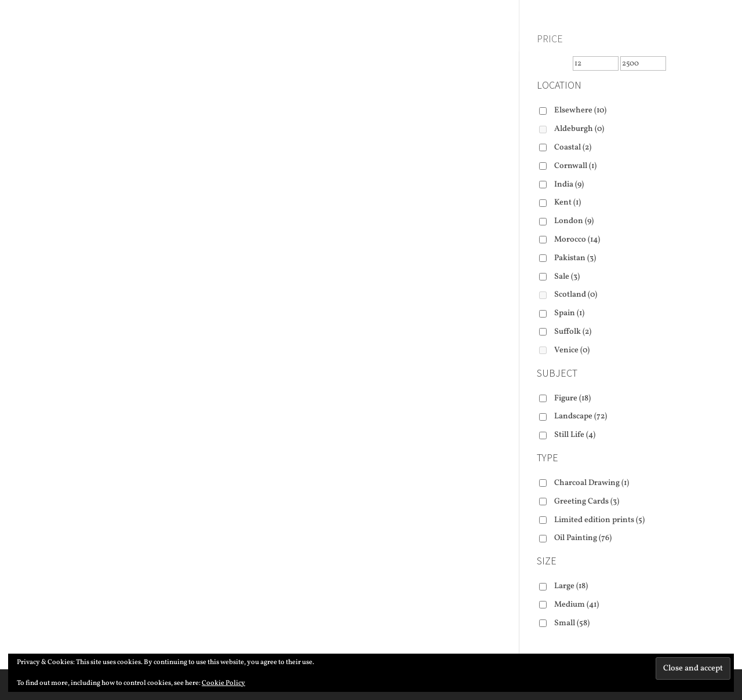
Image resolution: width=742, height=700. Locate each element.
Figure (572, 398)
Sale (567, 277)
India (569, 185)
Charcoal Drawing (592, 483)
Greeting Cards (587, 502)
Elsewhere (580, 110)
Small (572, 623)
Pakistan (575, 258)
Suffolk (573, 332)
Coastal (573, 147)
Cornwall (575, 166)
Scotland (576, 295)
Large (571, 586)
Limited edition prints (599, 520)
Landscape (581, 416)
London (574, 221)
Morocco (577, 240)
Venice (572, 350)
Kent (568, 203)
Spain (569, 313)
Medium (576, 605)
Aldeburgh (579, 129)
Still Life (575, 435)
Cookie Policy (223, 683)
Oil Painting (583, 538)
